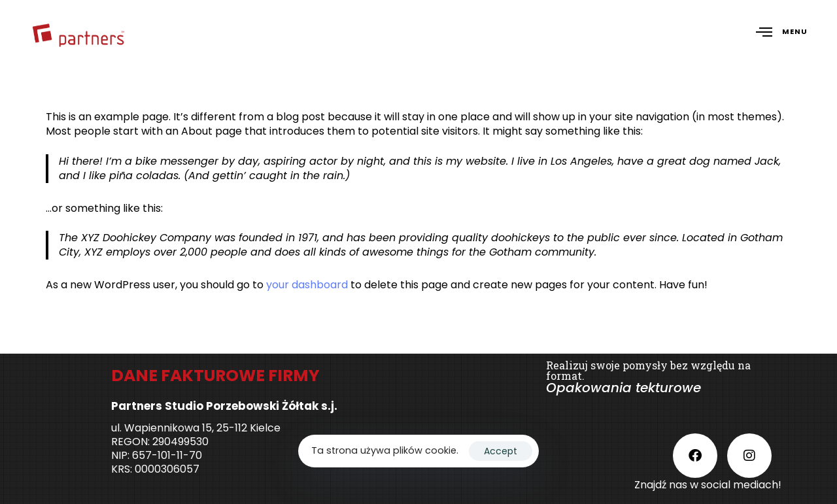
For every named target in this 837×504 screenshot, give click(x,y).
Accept (501, 451)
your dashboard (307, 285)
